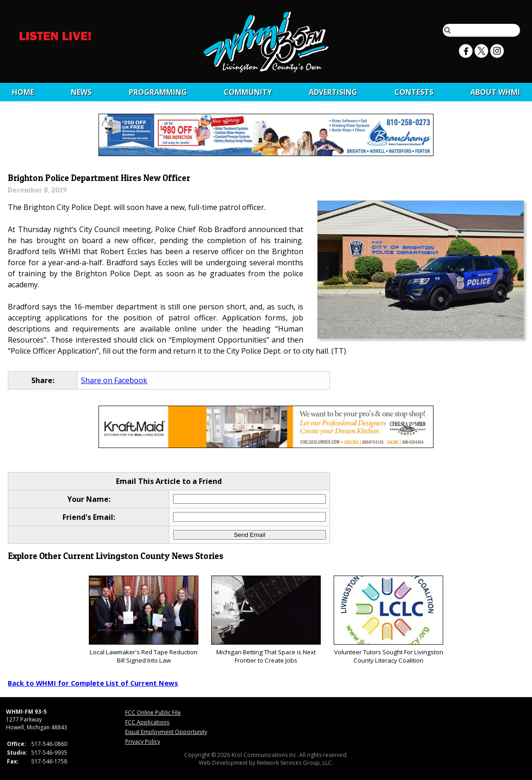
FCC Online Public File (153, 713)
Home (23, 92)
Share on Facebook (114, 380)
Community (248, 92)
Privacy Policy (143, 742)
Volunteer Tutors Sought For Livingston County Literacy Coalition (388, 620)
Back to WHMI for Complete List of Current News (93, 683)
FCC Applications (147, 722)
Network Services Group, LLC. (295, 763)
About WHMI (495, 92)
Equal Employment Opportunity (166, 732)
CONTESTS (414, 92)
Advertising (333, 92)
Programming (158, 92)
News (81, 92)
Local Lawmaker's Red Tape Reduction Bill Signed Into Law (143, 620)
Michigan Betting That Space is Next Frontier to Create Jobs (266, 620)
